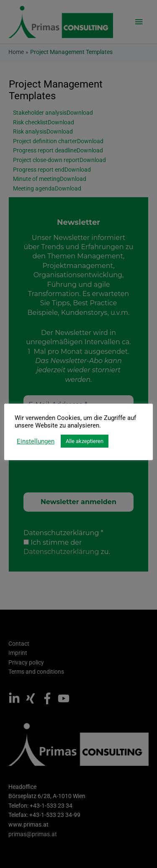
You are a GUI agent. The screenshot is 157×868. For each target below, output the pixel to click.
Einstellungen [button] (36, 441)
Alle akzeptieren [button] (85, 441)
